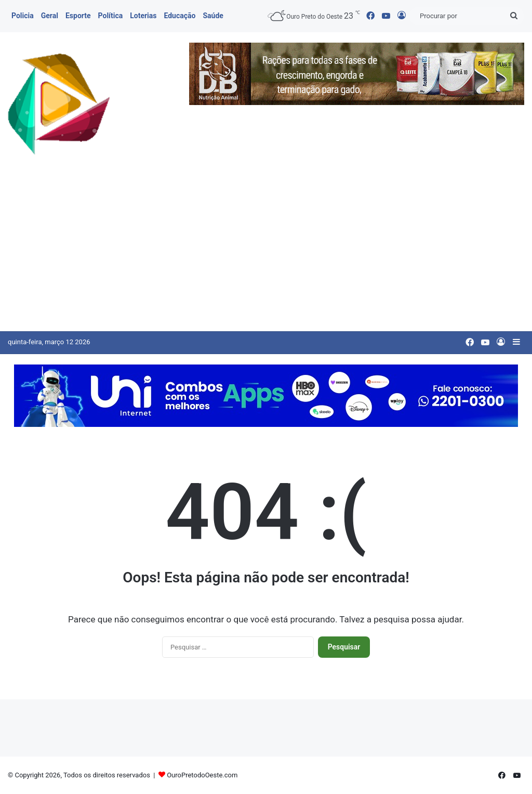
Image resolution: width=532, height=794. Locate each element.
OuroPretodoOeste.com (202, 775)
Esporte (78, 16)
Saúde (213, 16)
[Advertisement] (266, 253)
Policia (23, 16)
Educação (179, 16)
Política (111, 16)
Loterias (143, 16)
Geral (50, 16)
